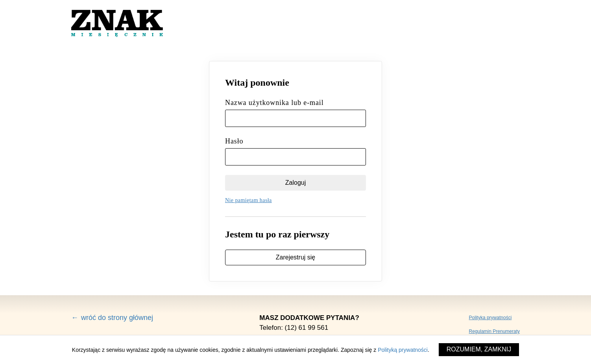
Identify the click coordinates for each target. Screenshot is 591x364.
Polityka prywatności (490, 318)
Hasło (234, 141)
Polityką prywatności (403, 350)
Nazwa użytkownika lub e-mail (274, 103)
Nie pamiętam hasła (248, 200)
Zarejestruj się (295, 257)
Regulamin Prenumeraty (494, 331)
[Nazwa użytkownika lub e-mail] (295, 118)
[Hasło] (295, 157)
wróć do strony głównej (117, 318)
